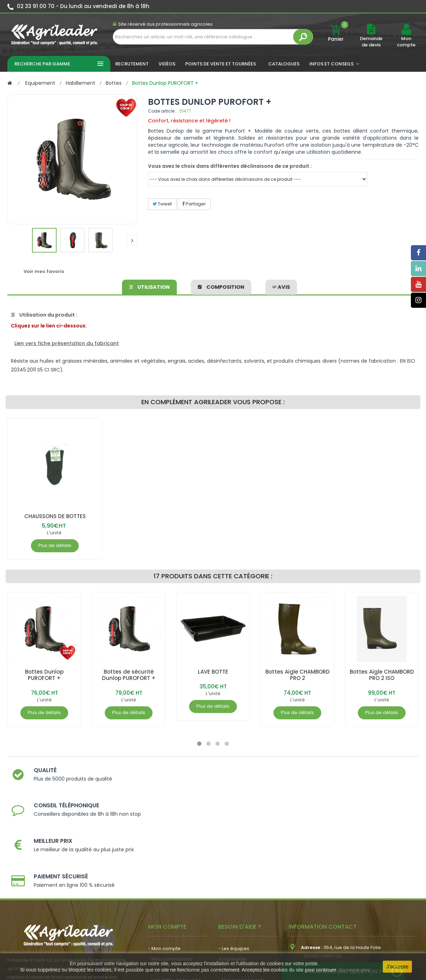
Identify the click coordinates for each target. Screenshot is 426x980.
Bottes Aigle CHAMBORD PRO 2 (298, 675)
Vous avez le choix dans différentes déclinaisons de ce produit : (230, 166)
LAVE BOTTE (213, 672)
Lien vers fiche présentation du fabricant (67, 343)
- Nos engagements (241, 884)
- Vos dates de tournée (175, 884)
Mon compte (406, 42)
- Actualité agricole (170, 902)
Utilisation (150, 286)
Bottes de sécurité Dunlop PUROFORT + (129, 675)
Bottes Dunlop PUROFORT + (44, 675)
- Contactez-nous (239, 905)
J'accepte (397, 966)
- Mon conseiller (166, 874)
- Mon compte (164, 852)
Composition (221, 286)
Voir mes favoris (44, 271)
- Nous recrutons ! (168, 913)
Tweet (162, 204)
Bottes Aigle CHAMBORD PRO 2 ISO (382, 675)
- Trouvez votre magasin (246, 874)
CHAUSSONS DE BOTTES (55, 516)
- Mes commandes (170, 863)
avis (281, 286)
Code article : (162, 111)
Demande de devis (371, 42)
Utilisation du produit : (44, 315)
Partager (194, 204)
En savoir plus (354, 970)
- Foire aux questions (242, 895)
